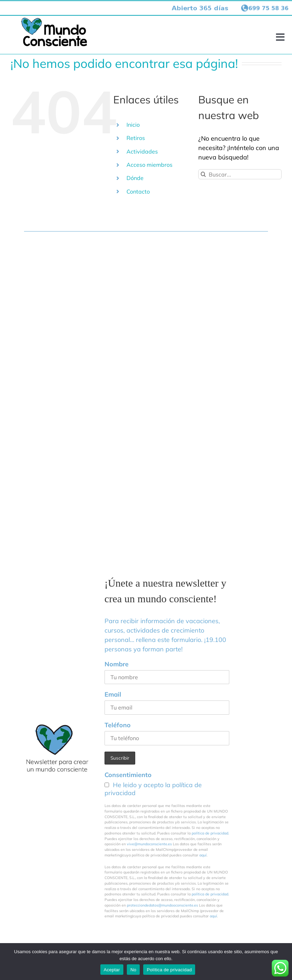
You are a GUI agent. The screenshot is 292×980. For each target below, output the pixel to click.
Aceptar (112, 970)
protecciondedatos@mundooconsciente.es (162, 905)
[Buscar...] (240, 174)
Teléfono (118, 725)
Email (113, 694)
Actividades (142, 151)
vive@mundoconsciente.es (150, 844)
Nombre (117, 664)
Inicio (133, 125)
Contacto (138, 191)
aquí (203, 855)
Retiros (136, 138)
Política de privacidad (169, 970)
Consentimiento (128, 775)
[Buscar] (203, 174)
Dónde (135, 178)
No (133, 970)
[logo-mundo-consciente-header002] (54, 21)
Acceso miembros (149, 165)
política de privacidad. (210, 833)
